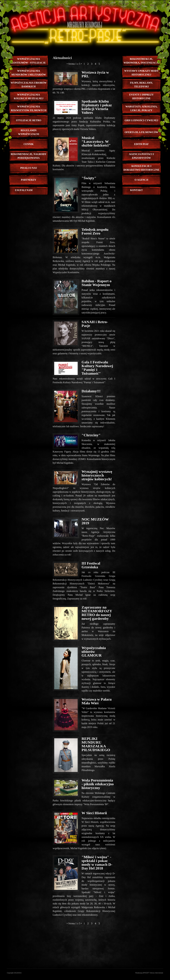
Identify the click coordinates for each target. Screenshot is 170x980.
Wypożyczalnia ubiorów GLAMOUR (94, 652)
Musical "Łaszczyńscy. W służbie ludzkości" (96, 142)
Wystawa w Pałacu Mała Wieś (97, 701)
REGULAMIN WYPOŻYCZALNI (29, 132)
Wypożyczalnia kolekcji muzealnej (29, 97)
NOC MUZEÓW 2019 (95, 521)
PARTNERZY (29, 180)
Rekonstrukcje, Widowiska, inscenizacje (141, 61)
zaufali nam (24, 190)
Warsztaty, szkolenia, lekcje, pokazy (141, 108)
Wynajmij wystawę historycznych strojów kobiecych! (97, 475)
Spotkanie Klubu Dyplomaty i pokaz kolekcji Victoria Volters (97, 107)
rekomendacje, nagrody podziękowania (29, 156)
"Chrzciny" (91, 435)
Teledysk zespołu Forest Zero (95, 231)
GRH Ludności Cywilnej (141, 120)
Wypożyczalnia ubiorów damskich (29, 85)
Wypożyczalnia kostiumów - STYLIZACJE (29, 61)
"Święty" (89, 178)
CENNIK (29, 144)
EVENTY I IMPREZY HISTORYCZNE (141, 97)
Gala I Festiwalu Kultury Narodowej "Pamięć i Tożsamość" (97, 368)
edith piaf (141, 144)
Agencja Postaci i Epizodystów (141, 156)
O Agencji (141, 180)
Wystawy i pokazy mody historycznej (141, 73)
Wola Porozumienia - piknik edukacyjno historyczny (98, 784)
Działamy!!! (91, 391)
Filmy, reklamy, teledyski (141, 85)
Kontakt (136, 190)
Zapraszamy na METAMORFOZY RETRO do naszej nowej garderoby (97, 613)
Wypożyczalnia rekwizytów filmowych (29, 108)
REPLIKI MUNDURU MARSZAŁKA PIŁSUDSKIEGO (96, 744)
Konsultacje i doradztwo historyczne (141, 168)
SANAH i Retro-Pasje (95, 324)
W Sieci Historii (94, 813)
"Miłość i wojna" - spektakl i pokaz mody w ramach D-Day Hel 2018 (97, 863)
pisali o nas (29, 168)
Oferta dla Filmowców (141, 132)
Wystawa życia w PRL (95, 74)
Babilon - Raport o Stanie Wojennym (96, 283)
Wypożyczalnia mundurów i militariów (29, 73)
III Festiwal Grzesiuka (91, 565)
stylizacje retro (29, 120)
